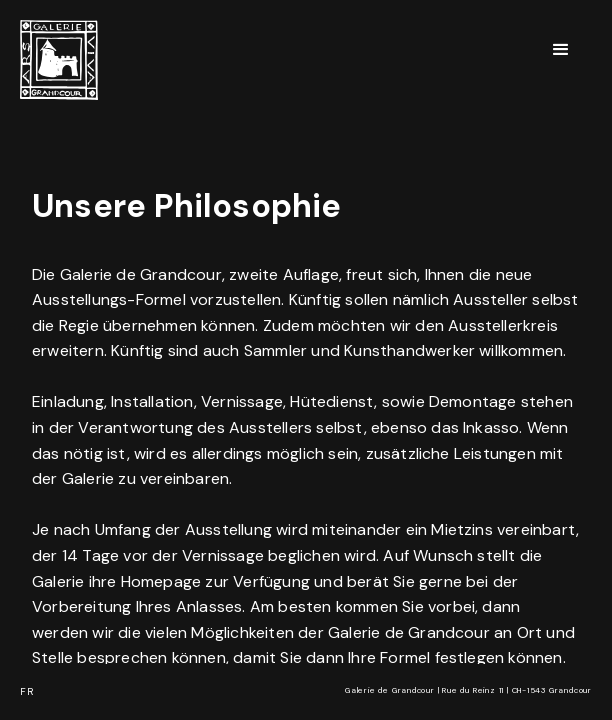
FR (27, 691)
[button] (561, 50)
